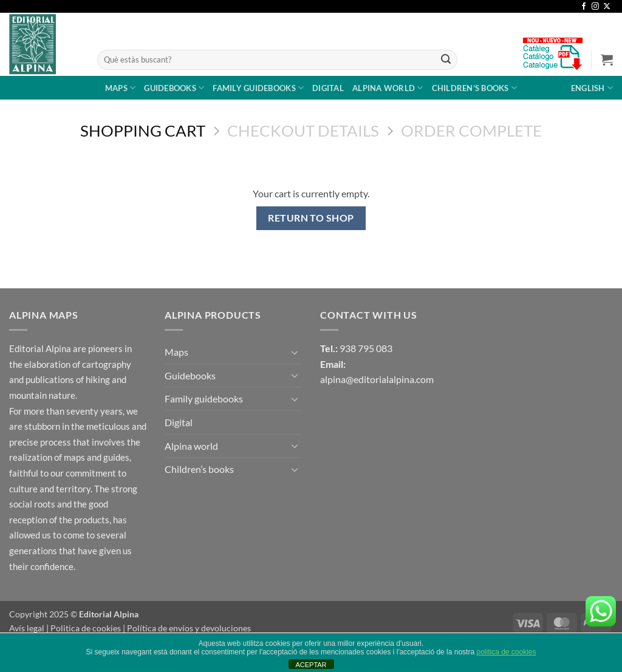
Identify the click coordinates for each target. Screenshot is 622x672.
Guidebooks (174, 88)
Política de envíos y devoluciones (189, 628)
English (592, 88)
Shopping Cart (143, 131)
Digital (328, 88)
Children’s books (475, 88)
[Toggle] (295, 352)
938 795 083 (366, 348)
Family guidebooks (258, 88)
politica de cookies (506, 652)
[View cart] (607, 59)
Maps (120, 88)
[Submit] (446, 59)
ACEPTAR (311, 665)
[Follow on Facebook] (584, 7)
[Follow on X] (607, 7)
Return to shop (311, 218)
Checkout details (303, 131)
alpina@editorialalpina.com (377, 379)
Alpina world (388, 88)
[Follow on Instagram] (595, 7)
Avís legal (27, 628)
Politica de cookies (86, 628)
